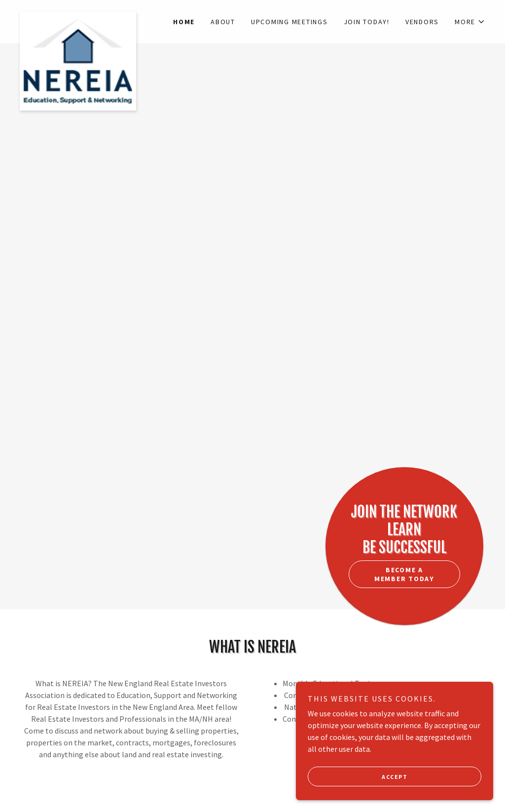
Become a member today (404, 574)
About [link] (223, 22)
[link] (78, 16)
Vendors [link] (422, 22)
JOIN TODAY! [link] (367, 22)
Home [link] (184, 22)
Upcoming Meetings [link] (289, 22)
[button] (470, 22)
